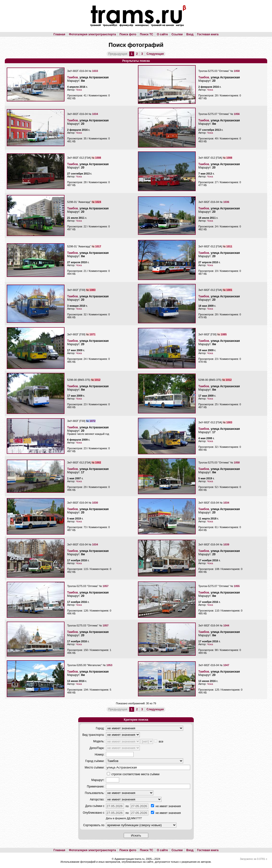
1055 (237, 586)
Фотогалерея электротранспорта (92, 34)
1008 (98, 158)
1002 (98, 462)
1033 (95, 71)
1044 (226, 625)
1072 (92, 421)
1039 (226, 544)
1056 (237, 114)
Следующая (155, 54)
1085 (224, 334)
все (159, 742)
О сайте (162, 34)
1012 (97, 380)
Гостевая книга (208, 34)
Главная (59, 34)
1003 (229, 422)
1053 (109, 665)
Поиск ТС (146, 34)
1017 (98, 246)
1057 (105, 586)
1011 (229, 246)
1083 (92, 290)
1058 (237, 71)
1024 (98, 202)
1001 (229, 290)
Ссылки (177, 34)
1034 (95, 114)
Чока (79, 90)
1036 (226, 202)
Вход (190, 34)
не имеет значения (166, 806)
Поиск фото (128, 34)
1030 (95, 503)
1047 (226, 665)
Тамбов (73, 77)
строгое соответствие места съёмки (133, 774)
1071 (92, 334)
